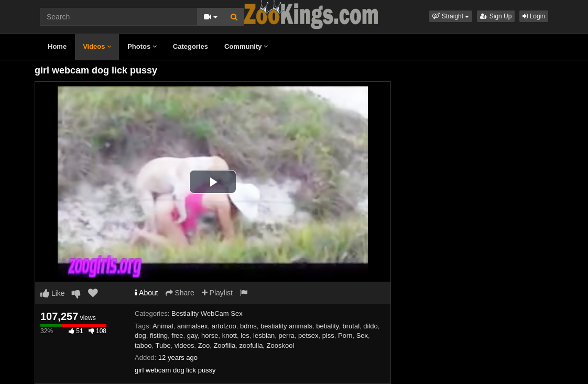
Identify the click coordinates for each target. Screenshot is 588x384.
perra (287, 335)
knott (230, 335)
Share (180, 293)
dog (140, 335)
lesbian (264, 335)
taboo (143, 345)
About (146, 293)
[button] (451, 16)
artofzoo (224, 326)
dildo (370, 326)
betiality (327, 326)
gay (192, 335)
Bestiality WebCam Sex (207, 313)
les (245, 335)
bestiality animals (286, 326)
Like (53, 293)
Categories (190, 46)
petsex (308, 335)
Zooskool (281, 345)
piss (328, 335)
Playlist (217, 293)
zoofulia (251, 345)
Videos (97, 46)
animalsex (193, 326)
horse (210, 335)
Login (534, 16)
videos (184, 345)
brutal (351, 326)
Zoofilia (224, 345)
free (177, 335)
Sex (362, 335)
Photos (142, 46)
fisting (159, 335)
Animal (163, 326)
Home (57, 46)
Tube (163, 345)
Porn (345, 335)
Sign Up (496, 16)
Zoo (204, 345)
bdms (248, 326)
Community (246, 46)
